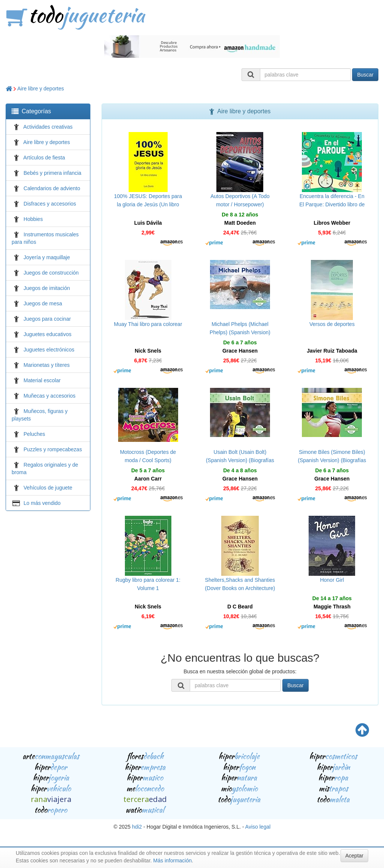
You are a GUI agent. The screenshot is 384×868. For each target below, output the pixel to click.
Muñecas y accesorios (50, 396)
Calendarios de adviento (52, 188)
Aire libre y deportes (41, 89)
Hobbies (33, 219)
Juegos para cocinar (47, 319)
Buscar (365, 75)
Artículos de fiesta (44, 158)
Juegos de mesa (43, 303)
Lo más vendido (42, 503)
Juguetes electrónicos (49, 350)
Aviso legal (258, 827)
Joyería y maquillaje (47, 257)
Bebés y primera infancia (52, 173)
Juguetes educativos (48, 334)
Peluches (34, 434)
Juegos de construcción (51, 273)
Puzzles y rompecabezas (53, 449)
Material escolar (42, 380)
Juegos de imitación (47, 288)
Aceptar (354, 856)
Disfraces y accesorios (50, 204)
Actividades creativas (48, 127)
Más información (173, 860)
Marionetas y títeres (47, 365)
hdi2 (137, 827)
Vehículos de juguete (48, 488)
